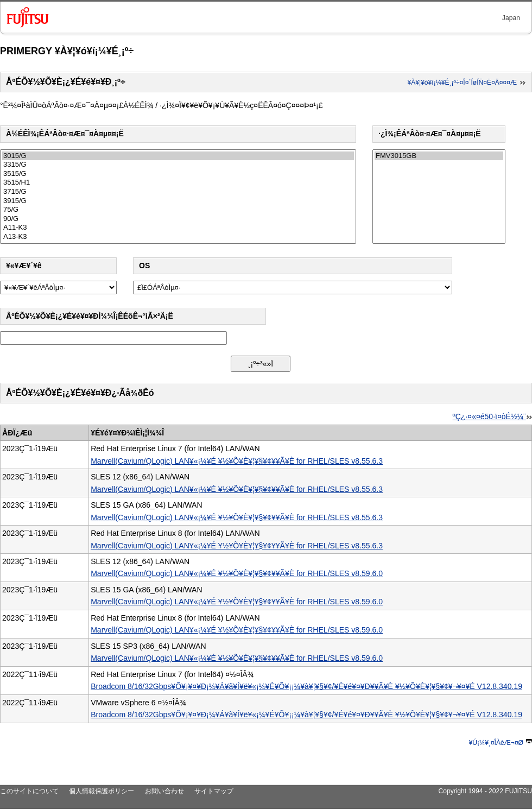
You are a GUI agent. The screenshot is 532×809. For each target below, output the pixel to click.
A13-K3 (178, 237)
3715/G (178, 192)
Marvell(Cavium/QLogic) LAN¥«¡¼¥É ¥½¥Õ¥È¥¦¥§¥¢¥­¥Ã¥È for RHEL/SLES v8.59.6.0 (237, 573)
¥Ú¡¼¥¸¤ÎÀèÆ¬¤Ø (501, 743)
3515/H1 (178, 183)
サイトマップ (214, 791)
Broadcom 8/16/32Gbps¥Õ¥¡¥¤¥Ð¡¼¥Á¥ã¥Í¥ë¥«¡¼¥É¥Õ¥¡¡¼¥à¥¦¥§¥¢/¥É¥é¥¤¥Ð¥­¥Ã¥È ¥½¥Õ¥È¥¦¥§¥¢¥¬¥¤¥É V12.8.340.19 (306, 686)
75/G (178, 210)
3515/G (178, 174)
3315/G (178, 165)
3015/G (178, 156)
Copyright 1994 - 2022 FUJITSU (485, 791)
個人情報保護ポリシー (102, 791)
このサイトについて (29, 791)
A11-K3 (178, 228)
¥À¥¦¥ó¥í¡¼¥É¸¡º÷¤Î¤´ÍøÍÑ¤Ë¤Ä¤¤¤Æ (467, 83)
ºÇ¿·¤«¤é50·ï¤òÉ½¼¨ (492, 416)
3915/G (178, 201)
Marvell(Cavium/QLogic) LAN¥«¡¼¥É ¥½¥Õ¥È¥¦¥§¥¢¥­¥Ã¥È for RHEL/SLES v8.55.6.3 (237, 461)
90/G (178, 219)
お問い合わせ (164, 791)
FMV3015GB (439, 156)
